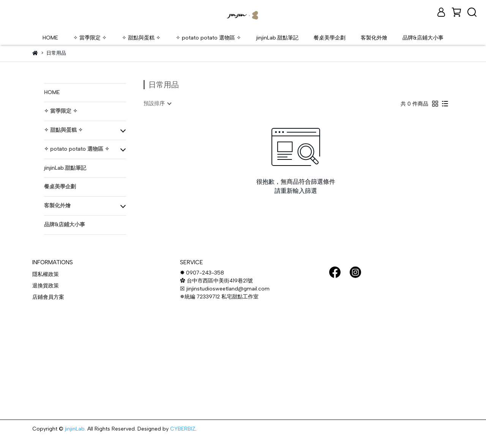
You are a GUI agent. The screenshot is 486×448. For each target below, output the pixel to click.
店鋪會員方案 (48, 297)
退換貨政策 (46, 286)
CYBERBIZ (183, 429)
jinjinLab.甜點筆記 (277, 38)
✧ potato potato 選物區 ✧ (208, 38)
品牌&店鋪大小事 (423, 38)
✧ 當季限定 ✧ (90, 38)
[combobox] (157, 104)
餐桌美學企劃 (330, 38)
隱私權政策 (46, 274)
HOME (50, 38)
